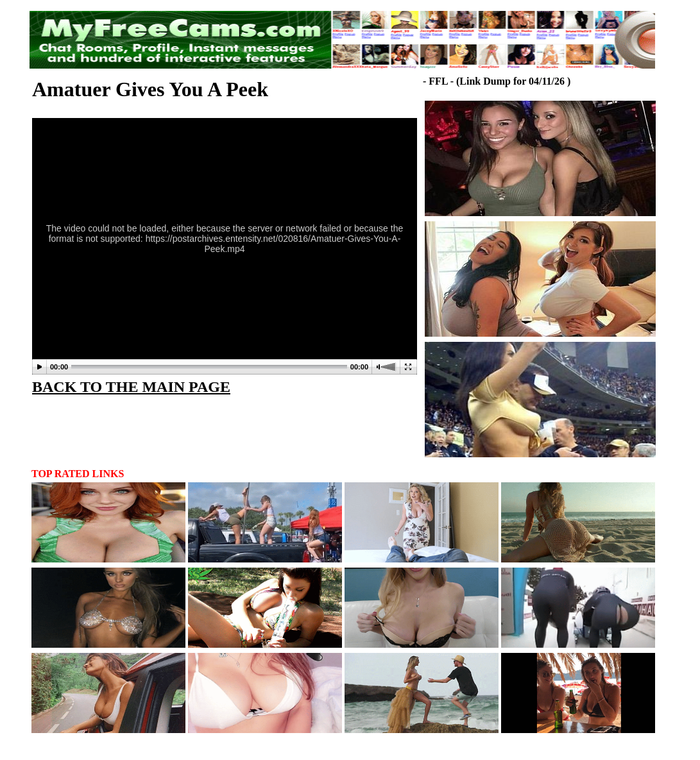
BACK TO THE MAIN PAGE (131, 387)
